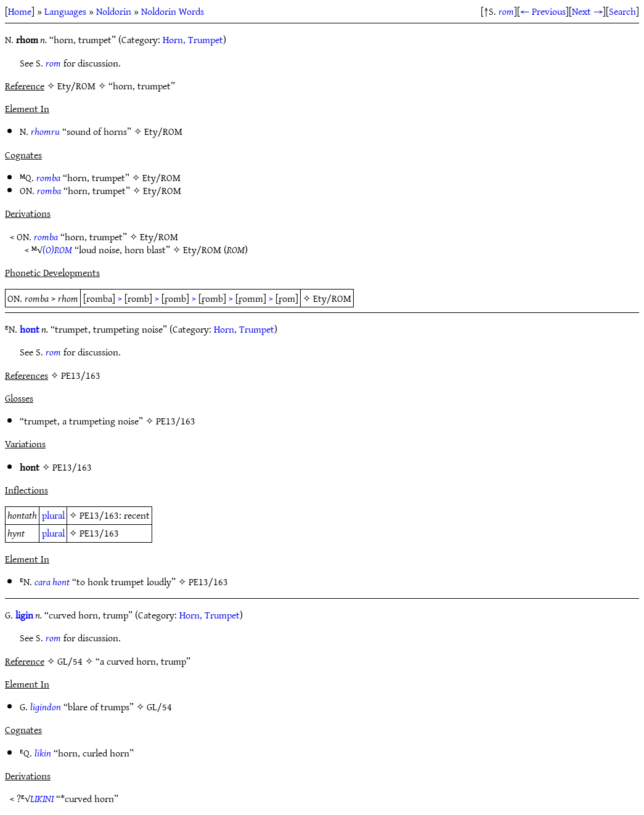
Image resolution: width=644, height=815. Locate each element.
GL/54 (159, 707)
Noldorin (114, 11)
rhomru (45, 131)
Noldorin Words (173, 11)
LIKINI (42, 798)
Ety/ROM (163, 131)
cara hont (52, 582)
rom (506, 11)
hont (30, 329)
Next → (587, 11)
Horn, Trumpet (193, 39)
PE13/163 (176, 421)
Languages (65, 11)
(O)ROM (57, 249)
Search (622, 11)
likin (43, 753)
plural (53, 515)
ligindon (46, 707)
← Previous (543, 11)
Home (20, 11)
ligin (24, 615)
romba (48, 177)
